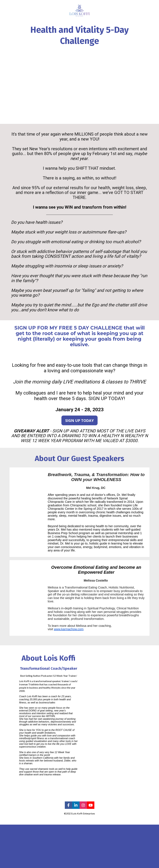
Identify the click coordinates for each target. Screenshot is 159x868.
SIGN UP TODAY (79, 420)
